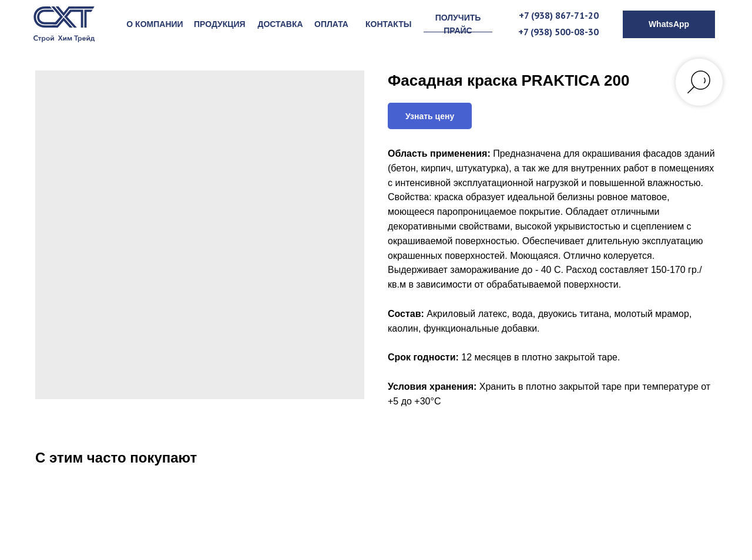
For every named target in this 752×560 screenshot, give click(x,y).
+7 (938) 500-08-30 (558, 32)
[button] (458, 24)
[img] (64, 24)
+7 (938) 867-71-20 (559, 15)
